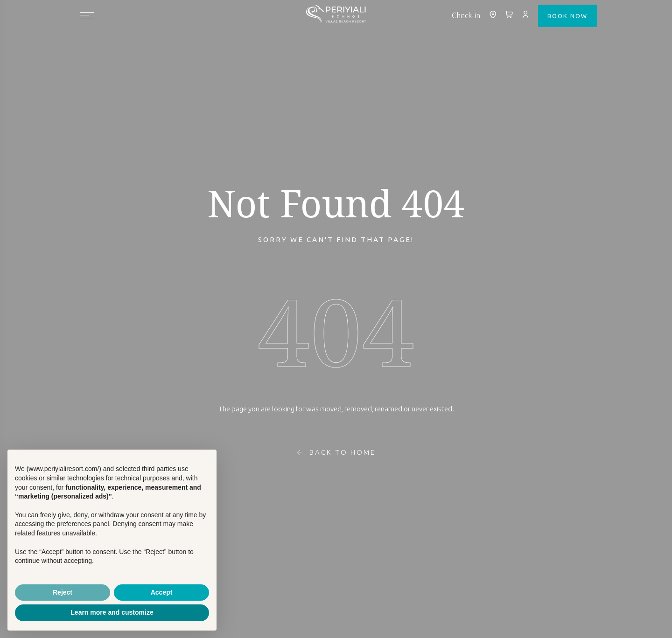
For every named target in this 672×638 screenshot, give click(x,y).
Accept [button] (162, 592)
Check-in (466, 15)
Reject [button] (63, 592)
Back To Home (336, 452)
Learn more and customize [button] (112, 612)
